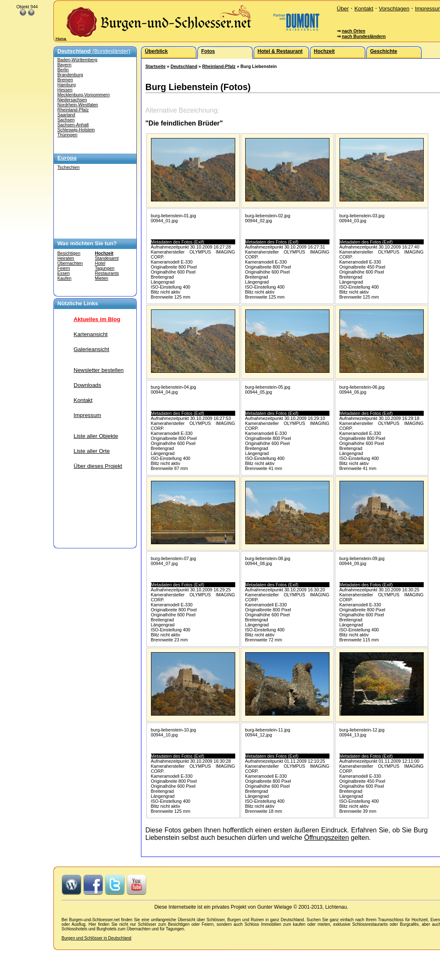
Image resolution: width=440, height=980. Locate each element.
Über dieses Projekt (98, 466)
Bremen (65, 80)
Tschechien (69, 167)
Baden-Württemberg (78, 60)
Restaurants (107, 273)
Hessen (65, 90)
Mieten (102, 278)
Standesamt (107, 258)
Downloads (88, 385)
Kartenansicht (91, 334)
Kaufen (65, 278)
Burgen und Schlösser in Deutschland (97, 938)
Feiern (64, 268)
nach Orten (353, 31)
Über (343, 9)
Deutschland (184, 66)
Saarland (67, 115)
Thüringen (68, 135)
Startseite (156, 66)
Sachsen (66, 120)
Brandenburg (70, 75)
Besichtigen (69, 253)
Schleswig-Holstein (76, 130)
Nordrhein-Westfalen (78, 105)
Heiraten (66, 258)
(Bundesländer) (94, 51)
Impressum (88, 415)
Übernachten (70, 263)
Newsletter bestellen (99, 370)
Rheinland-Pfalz (73, 110)
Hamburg (67, 85)
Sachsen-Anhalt (73, 125)
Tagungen (105, 268)
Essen (64, 273)
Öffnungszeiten (326, 838)
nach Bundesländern (363, 36)
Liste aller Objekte (96, 436)
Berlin (63, 70)
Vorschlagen (394, 9)
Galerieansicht (92, 349)
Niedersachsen (72, 100)
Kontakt (364, 9)
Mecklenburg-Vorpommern (84, 95)
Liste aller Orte (92, 451)
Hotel (100, 263)
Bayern (65, 65)
